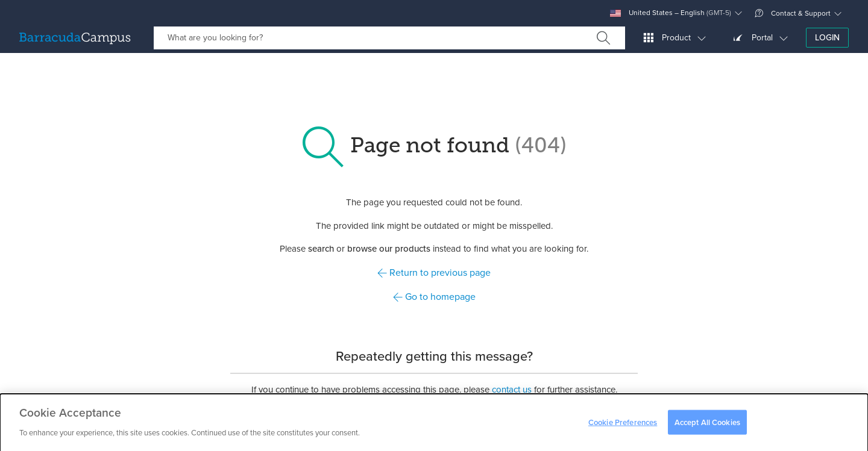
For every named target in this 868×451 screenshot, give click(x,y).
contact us (512, 390)
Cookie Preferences (623, 425)
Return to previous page (434, 272)
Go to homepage (434, 297)
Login (827, 38)
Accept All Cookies (707, 425)
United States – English (671, 13)
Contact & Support (793, 13)
